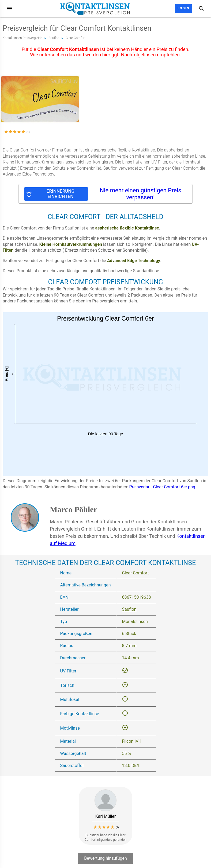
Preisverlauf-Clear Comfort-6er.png (162, 487)
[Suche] (201, 9)
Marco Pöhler (74, 509)
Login (184, 8)
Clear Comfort (76, 38)
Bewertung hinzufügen (105, 858)
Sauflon (54, 38)
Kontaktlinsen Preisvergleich (22, 38)
